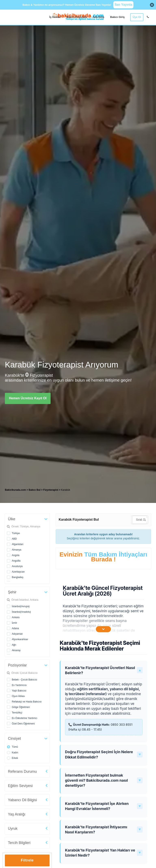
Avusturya (17, 566)
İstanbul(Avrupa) (21, 606)
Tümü (15, 747)
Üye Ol (137, 17)
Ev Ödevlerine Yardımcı (25, 718)
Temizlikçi (17, 713)
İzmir (14, 623)
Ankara (16, 617)
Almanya (17, 550)
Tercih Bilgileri (19, 843)
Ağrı (14, 645)
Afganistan (18, 544)
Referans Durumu (22, 771)
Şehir (12, 592)
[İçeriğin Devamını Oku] (103, 629)
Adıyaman (17, 634)
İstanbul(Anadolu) (21, 612)
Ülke (12, 519)
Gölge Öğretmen (21, 707)
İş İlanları (55, 17)
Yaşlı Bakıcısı (19, 691)
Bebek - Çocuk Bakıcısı (24, 680)
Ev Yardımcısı (19, 685)
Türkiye (16, 533)
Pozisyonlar (17, 665)
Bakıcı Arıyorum (77, 17)
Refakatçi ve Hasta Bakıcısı (27, 702)
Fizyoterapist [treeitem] (51, 490)
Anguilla (16, 561)
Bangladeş (18, 577)
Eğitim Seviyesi (20, 786)
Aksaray (16, 650)
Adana (15, 628)
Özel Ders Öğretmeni (23, 724)
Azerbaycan (18, 572)
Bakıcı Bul (35, 490)
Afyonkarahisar (20, 639)
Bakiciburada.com (15, 490)
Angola (16, 555)
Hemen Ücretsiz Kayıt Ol (28, 398)
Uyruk (13, 828)
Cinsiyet (14, 739)
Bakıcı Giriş (117, 17)
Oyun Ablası (18, 696)
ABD (14, 539)
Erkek (15, 758)
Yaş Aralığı (17, 814)
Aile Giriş (98, 17)
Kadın (15, 753)
